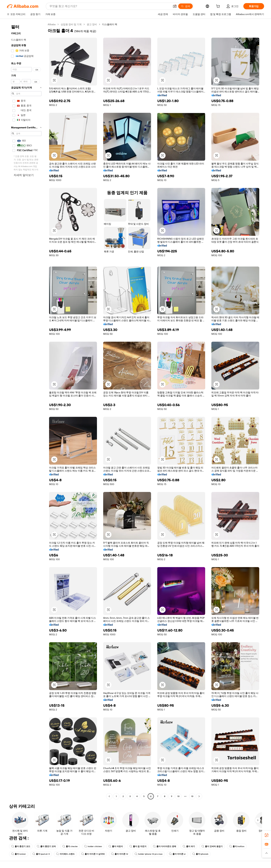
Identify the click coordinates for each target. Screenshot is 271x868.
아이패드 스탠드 (65, 854)
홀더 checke (70, 846)
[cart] (219, 7)
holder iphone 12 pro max (149, 854)
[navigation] (26, 411)
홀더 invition (237, 846)
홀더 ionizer (19, 854)
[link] (267, 835)
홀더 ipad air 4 (41, 854)
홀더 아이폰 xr (177, 854)
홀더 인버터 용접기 (212, 846)
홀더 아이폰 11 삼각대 (93, 854)
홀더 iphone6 (200, 854)
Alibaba (52, 24)
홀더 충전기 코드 (21, 846)
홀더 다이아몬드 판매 (165, 846)
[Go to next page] (199, 796)
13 (192, 796)
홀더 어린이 (116, 846)
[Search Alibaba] (110, 6)
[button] (175, 6)
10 (178, 796)
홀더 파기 (189, 846)
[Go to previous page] (109, 796)
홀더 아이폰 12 (120, 854)
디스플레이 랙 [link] (110, 24)
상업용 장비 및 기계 (71, 24)
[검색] (185, 6)
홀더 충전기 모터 (46, 846)
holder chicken (93, 846)
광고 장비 (92, 24)
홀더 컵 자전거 (138, 846)
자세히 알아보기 (24, 175)
